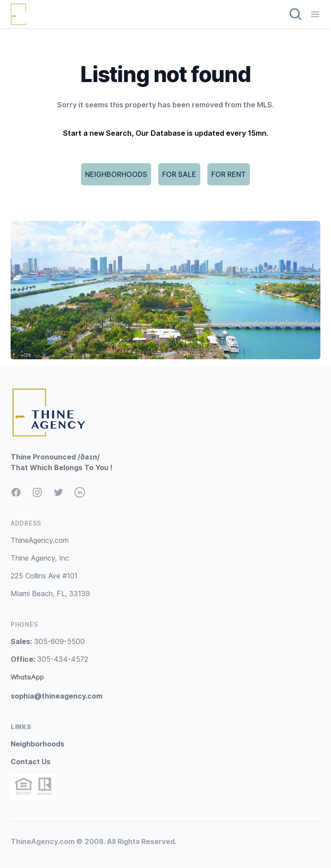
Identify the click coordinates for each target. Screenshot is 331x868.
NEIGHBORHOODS (116, 174)
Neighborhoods (37, 744)
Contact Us (31, 762)
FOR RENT (229, 174)
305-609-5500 (48, 641)
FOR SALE (179, 174)
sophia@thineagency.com (56, 696)
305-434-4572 (49, 659)
